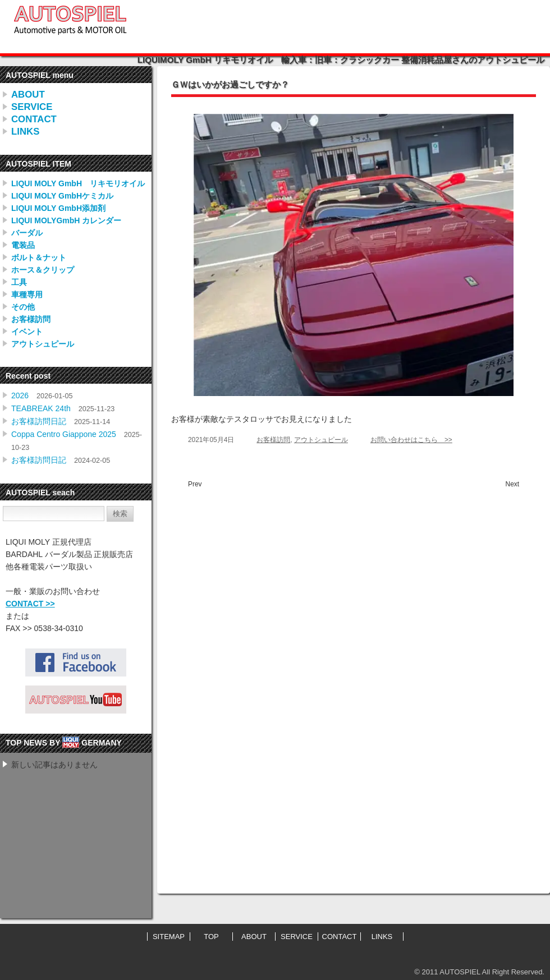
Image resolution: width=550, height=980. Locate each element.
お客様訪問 (31, 319)
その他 (23, 307)
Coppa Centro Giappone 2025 (64, 434)
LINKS (25, 132)
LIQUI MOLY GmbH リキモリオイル (78, 183)
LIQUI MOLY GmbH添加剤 (58, 208)
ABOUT (28, 95)
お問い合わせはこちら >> (411, 440)
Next (512, 484)
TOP (211, 937)
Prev (195, 484)
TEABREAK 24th (41, 408)
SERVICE (32, 107)
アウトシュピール (43, 344)
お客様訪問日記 (39, 421)
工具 (19, 282)
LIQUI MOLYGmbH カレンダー (66, 220)
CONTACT (34, 119)
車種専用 (27, 295)
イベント (27, 332)
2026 (20, 395)
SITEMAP (169, 937)
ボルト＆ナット (39, 257)
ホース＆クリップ (43, 270)
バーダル (27, 233)
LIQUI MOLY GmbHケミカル (62, 196)
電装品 (23, 245)
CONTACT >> (30, 604)
